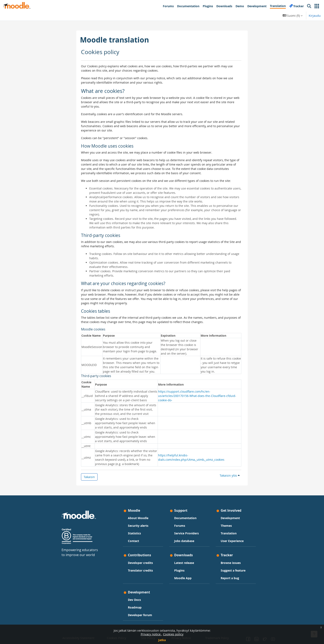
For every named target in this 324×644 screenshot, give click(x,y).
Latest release (184, 563)
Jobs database (184, 541)
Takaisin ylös (230, 475)
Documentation (185, 518)
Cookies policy (173, 634)
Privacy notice (151, 634)
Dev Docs (134, 600)
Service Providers (186, 533)
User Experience (232, 541)
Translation (229, 533)
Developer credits (140, 563)
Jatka (162, 640)
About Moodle (138, 518)
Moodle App (183, 578)
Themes (226, 526)
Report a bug (230, 578)
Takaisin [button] (89, 477)
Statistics (134, 533)
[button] (317, 6)
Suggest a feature (233, 570)
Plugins (179, 570)
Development (230, 518)
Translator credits (140, 570)
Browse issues (231, 563)
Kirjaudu (315, 16)
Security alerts (138, 526)
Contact (133, 541)
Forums (180, 526)
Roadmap (135, 607)
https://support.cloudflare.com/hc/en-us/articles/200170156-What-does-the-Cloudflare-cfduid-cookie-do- (197, 396)
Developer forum (140, 615)
